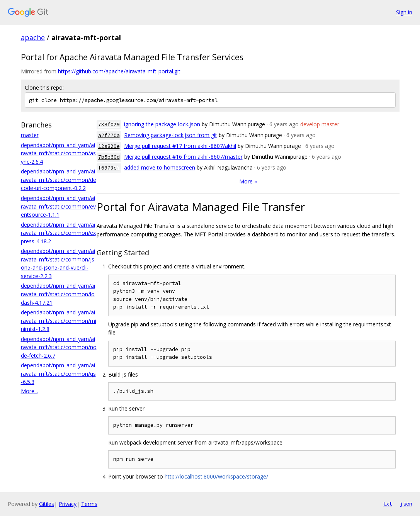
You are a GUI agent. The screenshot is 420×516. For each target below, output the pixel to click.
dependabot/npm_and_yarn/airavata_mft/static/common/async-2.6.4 (58, 153)
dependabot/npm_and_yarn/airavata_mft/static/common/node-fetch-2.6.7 (59, 347)
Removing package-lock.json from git (171, 135)
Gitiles (47, 504)
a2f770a (109, 135)
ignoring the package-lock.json (162, 124)
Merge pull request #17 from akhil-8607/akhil (180, 146)
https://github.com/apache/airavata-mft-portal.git (119, 71)
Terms (89, 504)
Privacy (68, 504)
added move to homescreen (160, 167)
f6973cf (109, 168)
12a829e (109, 146)
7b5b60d (109, 157)
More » (248, 181)
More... (29, 391)
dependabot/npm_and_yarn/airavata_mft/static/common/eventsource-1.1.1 (58, 206)
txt (388, 504)
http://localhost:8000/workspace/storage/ (216, 476)
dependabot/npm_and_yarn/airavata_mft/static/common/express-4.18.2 (58, 233)
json (406, 504)
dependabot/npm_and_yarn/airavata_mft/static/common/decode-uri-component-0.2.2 (59, 180)
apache (33, 37)
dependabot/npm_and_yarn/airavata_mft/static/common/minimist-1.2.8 (59, 321)
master (30, 135)
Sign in (404, 12)
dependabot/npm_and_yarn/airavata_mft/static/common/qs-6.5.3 (58, 373)
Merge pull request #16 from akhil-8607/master (183, 157)
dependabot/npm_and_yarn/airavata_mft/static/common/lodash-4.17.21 (58, 294)
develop (310, 124)
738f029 (109, 125)
